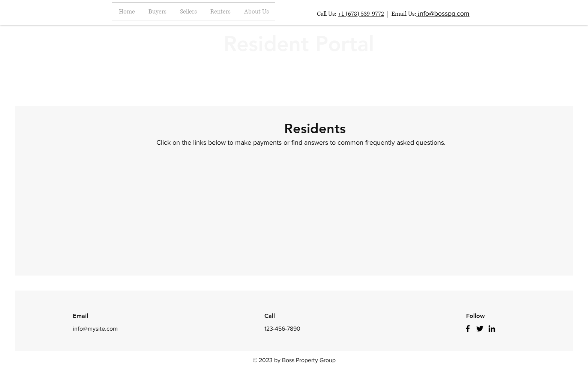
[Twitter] (480, 329)
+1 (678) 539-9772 (361, 14)
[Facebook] (468, 329)
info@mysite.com (95, 329)
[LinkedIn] (492, 329)
